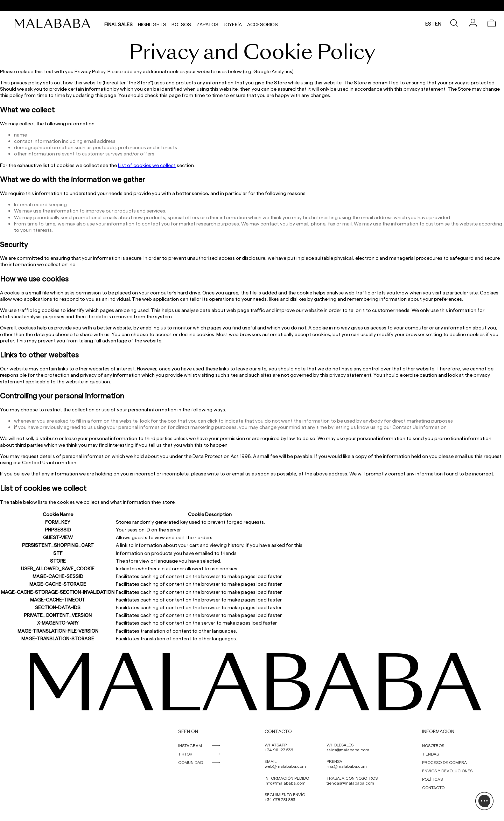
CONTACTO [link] (433, 787)
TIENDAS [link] (430, 754)
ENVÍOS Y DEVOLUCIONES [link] (447, 771)
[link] (54, 23)
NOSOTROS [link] (433, 745)
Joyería (233, 23)
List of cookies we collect (147, 165)
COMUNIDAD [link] (191, 762)
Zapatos (207, 23)
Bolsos (181, 23)
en (438, 23)
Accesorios (262, 23)
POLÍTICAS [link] (432, 779)
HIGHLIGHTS (152, 23)
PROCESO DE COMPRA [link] (444, 762)
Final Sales (118, 23)
